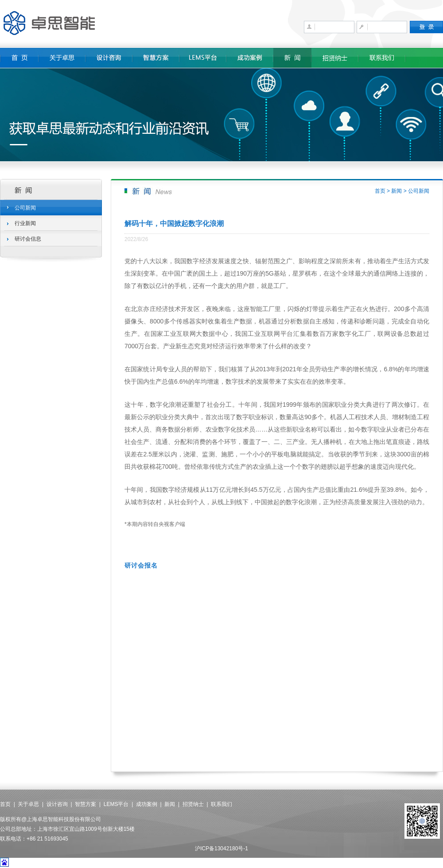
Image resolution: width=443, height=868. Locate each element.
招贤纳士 (193, 804)
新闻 (396, 191)
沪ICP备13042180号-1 (221, 849)
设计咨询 (57, 804)
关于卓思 (28, 804)
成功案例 (147, 804)
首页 (380, 191)
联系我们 (221, 804)
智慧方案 (85, 804)
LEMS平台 (116, 804)
